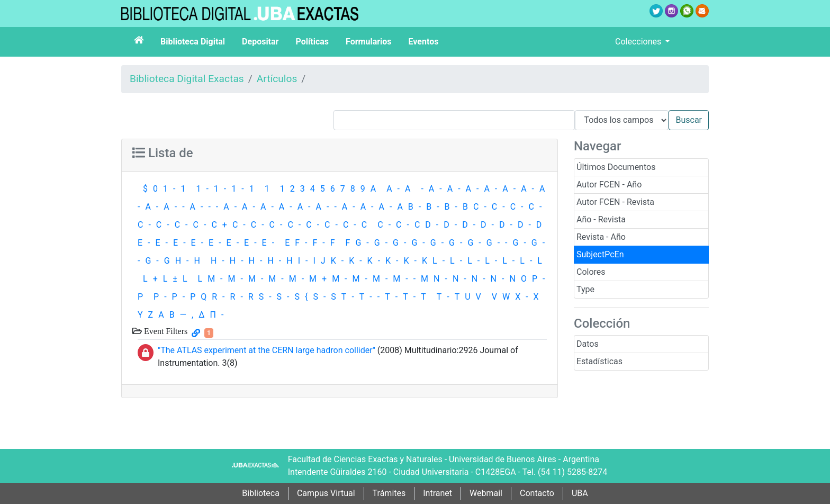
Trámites (389, 493)
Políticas (312, 42)
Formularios (368, 42)
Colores (591, 272)
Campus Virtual (326, 493)
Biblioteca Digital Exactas (187, 79)
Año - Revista (601, 219)
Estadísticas (599, 361)
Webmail (486, 493)
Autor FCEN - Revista (615, 202)
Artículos (277, 79)
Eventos (424, 42)
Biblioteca (261, 493)
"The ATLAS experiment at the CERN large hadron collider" (267, 350)
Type (585, 289)
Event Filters (165, 331)
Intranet (437, 493)
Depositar (260, 42)
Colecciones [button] (639, 42)
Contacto (537, 493)
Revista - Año (601, 237)
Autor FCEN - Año (609, 184)
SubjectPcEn (600, 254)
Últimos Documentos (616, 167)
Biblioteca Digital (193, 42)
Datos (588, 344)
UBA (580, 493)
